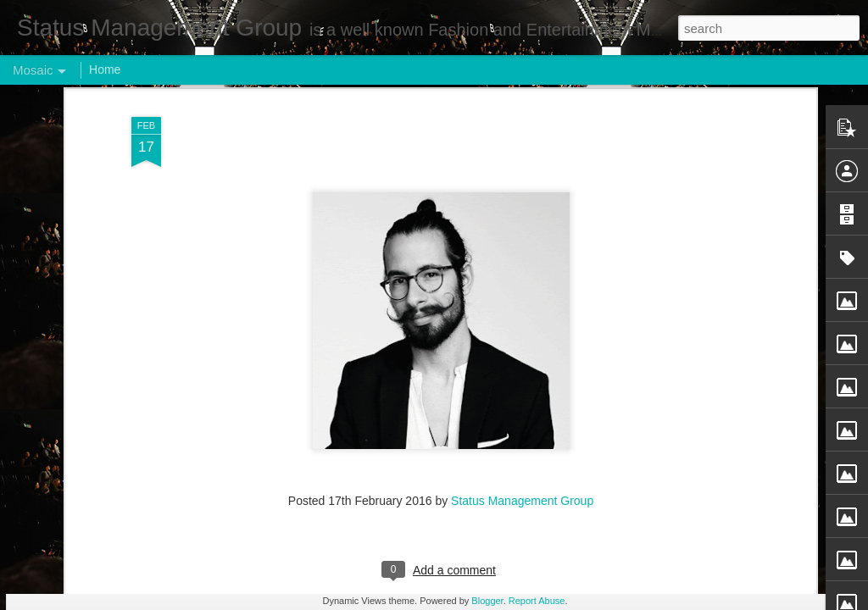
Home (105, 69)
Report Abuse (537, 601)
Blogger (487, 601)
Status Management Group (522, 213)
